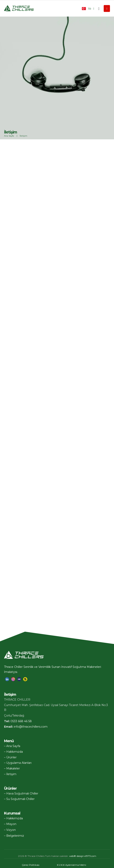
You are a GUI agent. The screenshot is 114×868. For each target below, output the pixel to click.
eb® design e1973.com (83, 856)
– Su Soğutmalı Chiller (19, 799)
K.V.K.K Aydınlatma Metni (72, 865)
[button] (99, 9)
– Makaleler (12, 768)
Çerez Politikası (31, 865)
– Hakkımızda (13, 752)
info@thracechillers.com (31, 727)
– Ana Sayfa (12, 746)
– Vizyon (10, 830)
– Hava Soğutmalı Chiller (21, 793)
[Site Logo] (19, 8)
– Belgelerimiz (14, 836)
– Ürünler (10, 757)
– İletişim (10, 774)
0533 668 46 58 (21, 721)
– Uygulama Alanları (18, 763)
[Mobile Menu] (107, 8)
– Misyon (10, 824)
